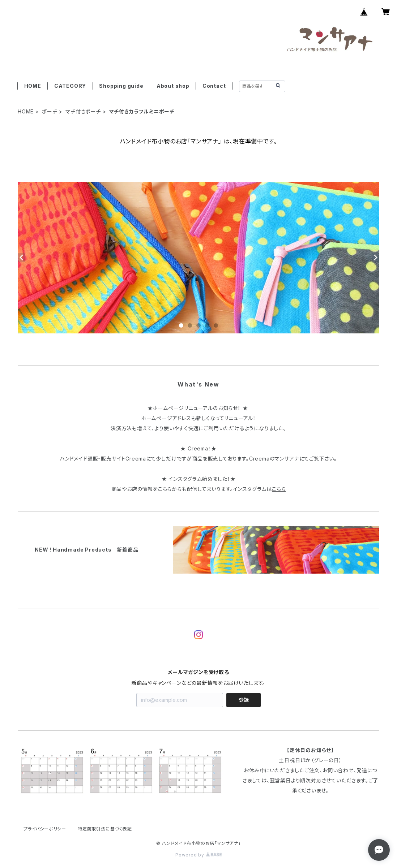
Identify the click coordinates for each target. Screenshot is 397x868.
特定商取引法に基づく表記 (105, 829)
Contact (214, 86)
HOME (33, 86)
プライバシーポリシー (45, 829)
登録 (244, 700)
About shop (173, 86)
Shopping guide (121, 86)
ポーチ (50, 111)
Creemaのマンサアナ (274, 459)
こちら (279, 489)
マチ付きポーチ (83, 111)
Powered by (198, 855)
